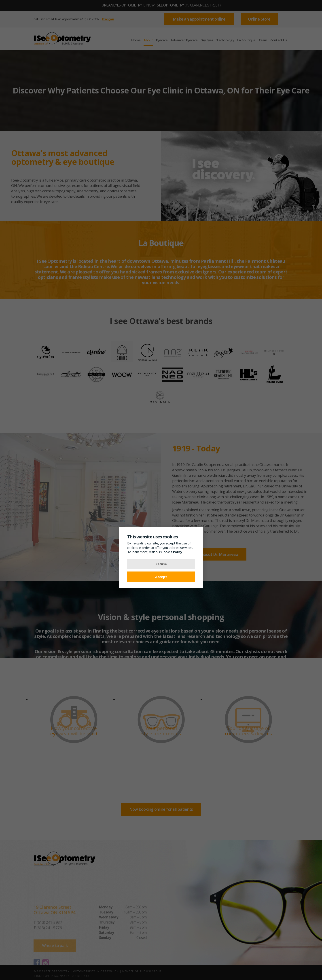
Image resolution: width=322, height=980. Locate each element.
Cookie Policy (172, 552)
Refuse (161, 564)
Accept (161, 577)
